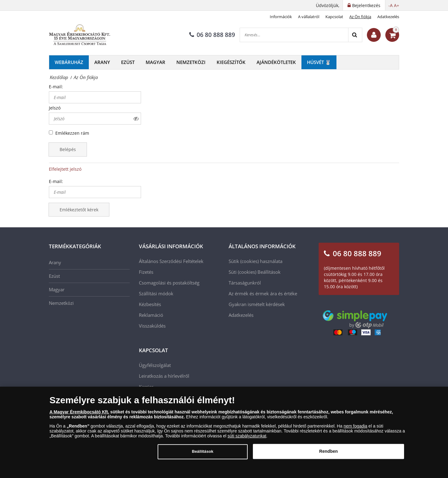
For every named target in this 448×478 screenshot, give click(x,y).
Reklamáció (151, 315)
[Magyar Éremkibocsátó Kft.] (80, 35)
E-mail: (56, 87)
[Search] (355, 35)
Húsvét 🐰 (319, 62)
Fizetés (146, 272)
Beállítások (269, 272)
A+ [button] (397, 5)
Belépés (68, 149)
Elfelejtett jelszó (65, 169)
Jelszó (55, 108)
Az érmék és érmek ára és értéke (263, 293)
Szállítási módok (156, 293)
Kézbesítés (150, 304)
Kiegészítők (231, 62)
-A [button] (391, 5)
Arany (102, 62)
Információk (281, 17)
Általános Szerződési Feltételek (171, 261)
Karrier (146, 387)
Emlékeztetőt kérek (79, 210)
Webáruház (69, 62)
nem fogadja (355, 431)
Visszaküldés (152, 326)
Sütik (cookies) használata (255, 261)
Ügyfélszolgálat (155, 365)
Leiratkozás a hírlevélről (164, 376)
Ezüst (128, 62)
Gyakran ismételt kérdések (257, 304)
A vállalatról (309, 17)
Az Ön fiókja (360, 17)
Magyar (155, 62)
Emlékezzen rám (72, 133)
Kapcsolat (334, 17)
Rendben (329, 456)
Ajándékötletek (276, 62)
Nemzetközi (191, 62)
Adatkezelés (388, 17)
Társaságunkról (245, 283)
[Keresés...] (294, 35)
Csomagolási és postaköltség (169, 283)
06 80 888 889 (212, 35)
